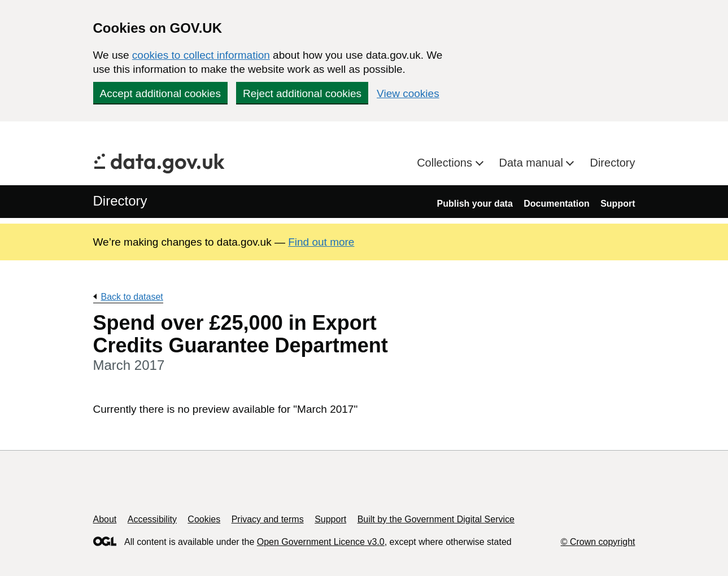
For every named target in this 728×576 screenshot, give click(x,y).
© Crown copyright (598, 542)
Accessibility (152, 519)
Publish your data (475, 204)
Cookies (204, 519)
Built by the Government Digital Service (436, 519)
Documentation (556, 204)
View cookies (408, 93)
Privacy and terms (268, 519)
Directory (612, 163)
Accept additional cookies (160, 93)
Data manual (533, 163)
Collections (446, 163)
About (105, 519)
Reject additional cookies (302, 93)
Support (618, 204)
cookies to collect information (201, 55)
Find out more (321, 242)
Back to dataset (132, 297)
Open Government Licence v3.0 (321, 542)
